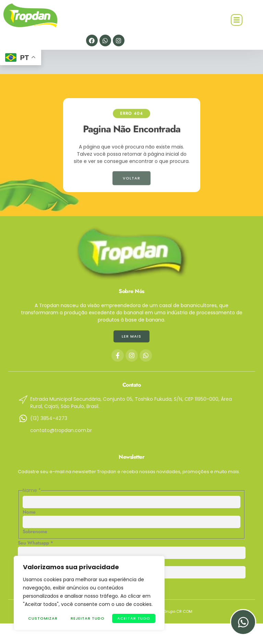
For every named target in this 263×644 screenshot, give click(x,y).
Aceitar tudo (134, 618)
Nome (29, 512)
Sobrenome (35, 531)
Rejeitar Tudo (88, 618)
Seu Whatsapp (35, 543)
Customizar (43, 618)
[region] (89, 593)
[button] (237, 20)
